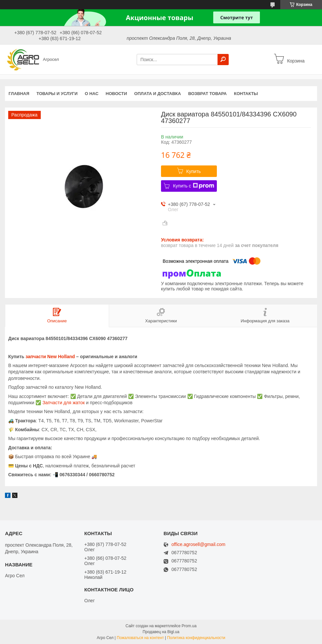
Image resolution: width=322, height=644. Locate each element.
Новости (116, 94)
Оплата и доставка (158, 94)
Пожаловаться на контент (140, 638)
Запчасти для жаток (64, 403)
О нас (92, 94)
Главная (19, 94)
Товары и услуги (57, 94)
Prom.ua (189, 626)
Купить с (193, 186)
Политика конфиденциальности (196, 638)
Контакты (246, 94)
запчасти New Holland (50, 357)
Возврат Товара (207, 94)
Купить (194, 171)
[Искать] (223, 60)
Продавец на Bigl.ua (161, 632)
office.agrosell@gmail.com (198, 545)
